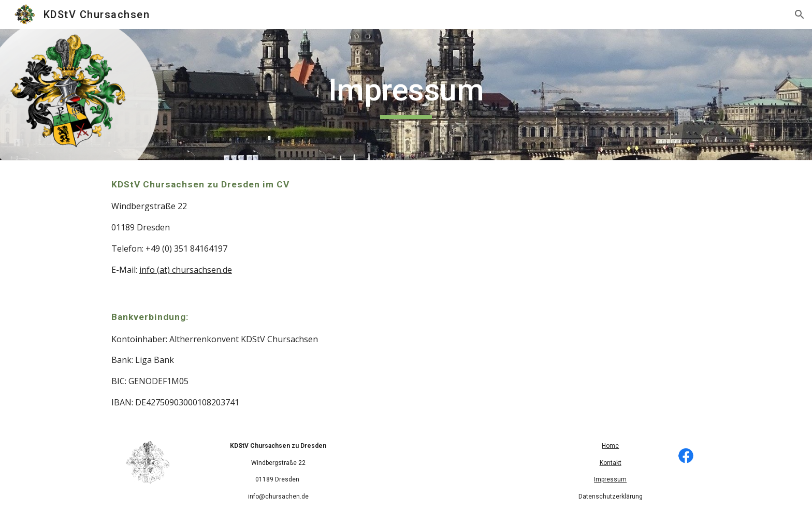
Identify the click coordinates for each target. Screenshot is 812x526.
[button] (800, 14)
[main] (406, 95)
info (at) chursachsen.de (186, 270)
